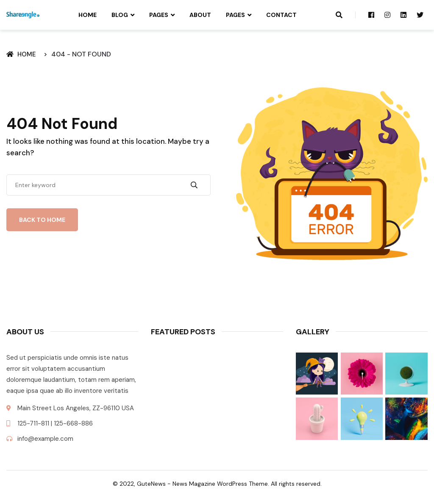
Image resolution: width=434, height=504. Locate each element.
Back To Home (42, 220)
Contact (281, 15)
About (200, 15)
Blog (120, 15)
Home (88, 15)
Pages (159, 15)
